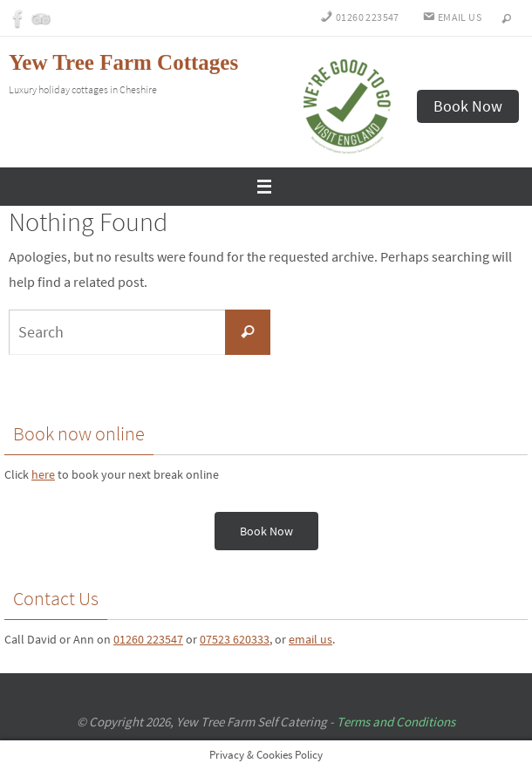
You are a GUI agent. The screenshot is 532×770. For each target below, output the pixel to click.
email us (310, 639)
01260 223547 (148, 639)
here (43, 474)
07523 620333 (235, 639)
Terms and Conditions (396, 722)
